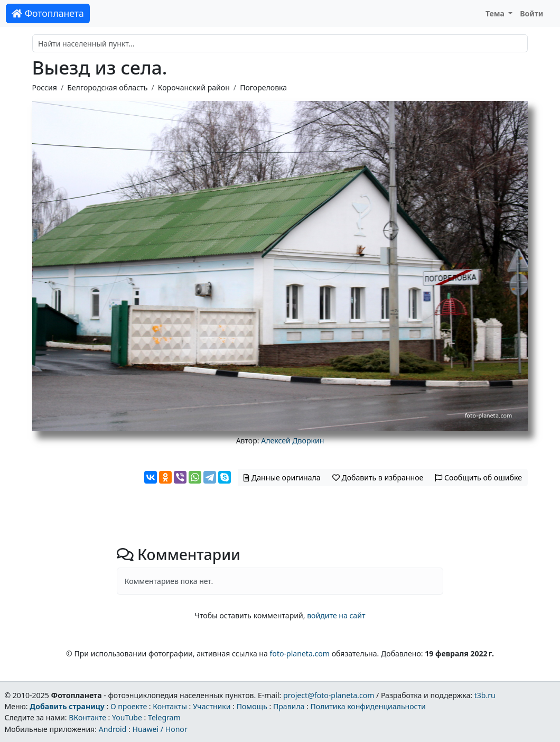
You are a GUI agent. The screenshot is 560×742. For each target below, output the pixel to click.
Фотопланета (48, 13)
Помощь (252, 706)
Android (113, 729)
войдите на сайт (336, 615)
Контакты (170, 706)
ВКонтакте (87, 717)
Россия (45, 87)
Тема (496, 13)
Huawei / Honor (160, 729)
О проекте (129, 706)
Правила (289, 706)
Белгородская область (107, 87)
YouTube (127, 717)
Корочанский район (194, 87)
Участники (212, 706)
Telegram (164, 717)
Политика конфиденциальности (368, 706)
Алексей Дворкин (292, 440)
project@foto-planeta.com (329, 695)
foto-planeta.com (300, 653)
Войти (531, 13)
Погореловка (263, 87)
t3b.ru (485, 695)
